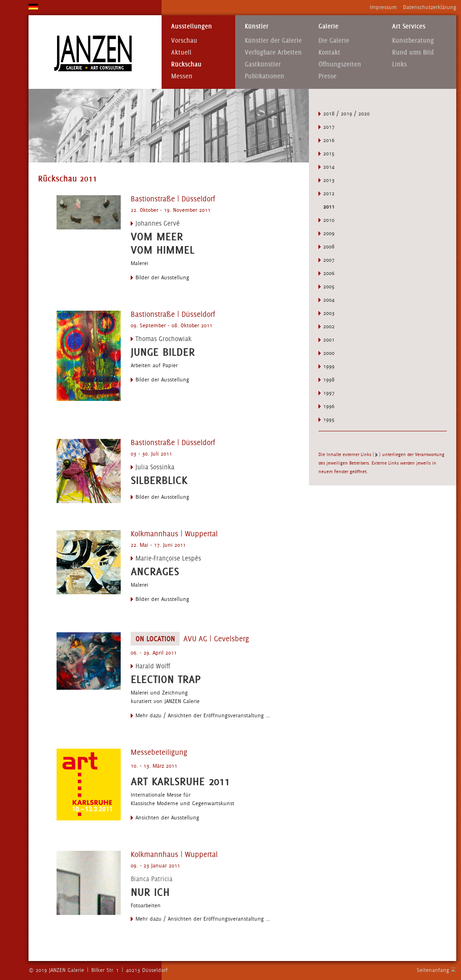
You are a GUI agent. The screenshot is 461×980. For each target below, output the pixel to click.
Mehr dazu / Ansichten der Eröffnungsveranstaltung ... (203, 715)
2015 (329, 153)
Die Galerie (334, 41)
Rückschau (186, 64)
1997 (329, 393)
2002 (329, 326)
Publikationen (264, 76)
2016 (329, 140)
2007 (329, 260)
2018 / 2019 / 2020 (346, 114)
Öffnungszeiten (340, 64)
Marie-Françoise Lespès (168, 558)
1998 (329, 380)
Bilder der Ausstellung (162, 277)
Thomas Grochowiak (163, 339)
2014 (329, 167)
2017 (329, 127)
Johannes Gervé (158, 223)
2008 (329, 247)
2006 (329, 273)
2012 (329, 193)
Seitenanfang (433, 970)
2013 (329, 180)
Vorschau (184, 41)
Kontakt (329, 52)
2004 (329, 300)
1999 (329, 366)
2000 (329, 353)
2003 (329, 313)
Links (399, 64)
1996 (329, 406)
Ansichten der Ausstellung (167, 818)
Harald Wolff (153, 666)
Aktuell (181, 52)
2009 (329, 233)
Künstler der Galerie (273, 41)
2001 (329, 340)
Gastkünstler (263, 64)
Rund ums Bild (413, 52)
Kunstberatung (413, 41)
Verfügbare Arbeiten (273, 52)
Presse (327, 76)
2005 (329, 286)
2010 (329, 220)
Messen (182, 76)
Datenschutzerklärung (430, 7)
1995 (329, 419)
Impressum (383, 7)
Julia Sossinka (155, 467)
